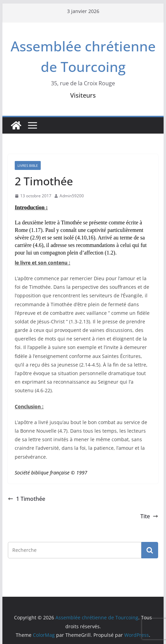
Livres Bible (28, 165)
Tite (149, 516)
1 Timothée (27, 499)
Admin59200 (72, 196)
